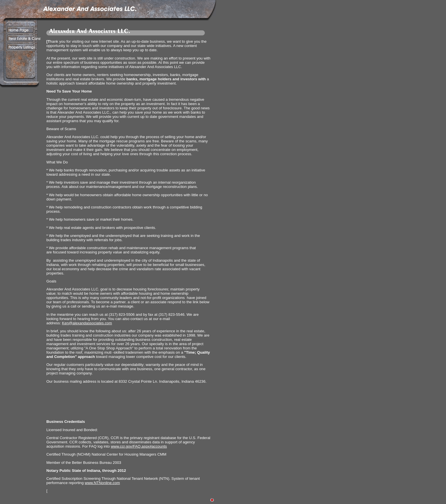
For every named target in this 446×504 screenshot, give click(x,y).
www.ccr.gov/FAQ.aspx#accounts (139, 446)
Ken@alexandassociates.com (87, 323)
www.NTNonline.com (102, 483)
